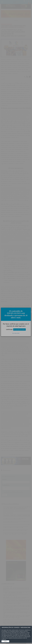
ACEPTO (5, 641)
